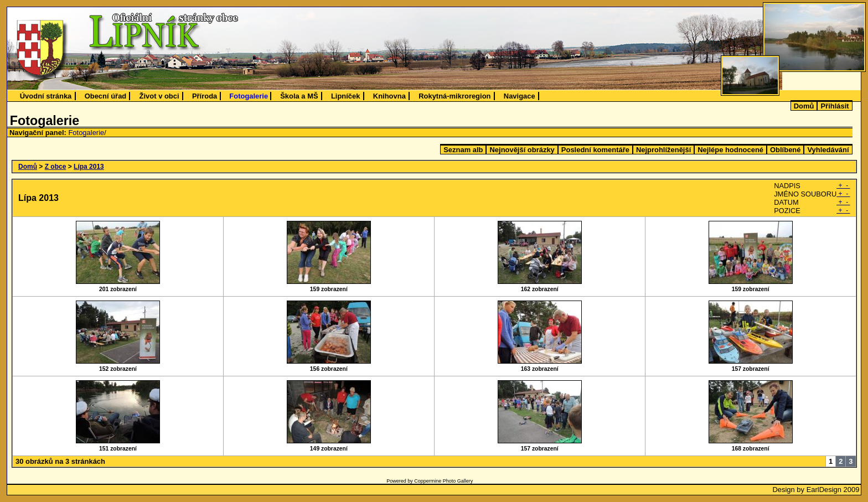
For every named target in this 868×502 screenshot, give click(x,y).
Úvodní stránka (46, 96)
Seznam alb (463, 150)
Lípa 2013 (89, 167)
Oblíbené (785, 150)
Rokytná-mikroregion (454, 96)
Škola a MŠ (299, 96)
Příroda (205, 96)
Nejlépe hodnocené (730, 150)
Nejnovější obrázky (522, 150)
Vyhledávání (828, 150)
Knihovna (389, 96)
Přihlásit (835, 106)
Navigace (520, 96)
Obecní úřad (106, 96)
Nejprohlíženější (663, 150)
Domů (804, 106)
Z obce (56, 167)
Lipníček (346, 96)
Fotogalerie (249, 96)
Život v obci (159, 96)
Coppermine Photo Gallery (443, 481)
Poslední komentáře (595, 150)
